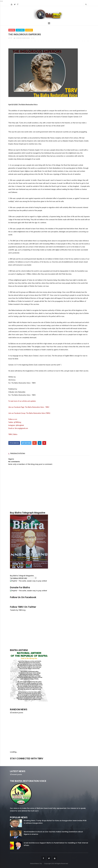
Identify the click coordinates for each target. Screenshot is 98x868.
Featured (20, 30)
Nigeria (29, 30)
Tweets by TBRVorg (18, 610)
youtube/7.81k (76, 762)
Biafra (12, 30)
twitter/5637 (49, 762)
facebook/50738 (22, 762)
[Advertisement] (49, 630)
